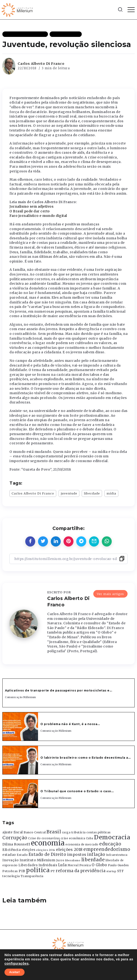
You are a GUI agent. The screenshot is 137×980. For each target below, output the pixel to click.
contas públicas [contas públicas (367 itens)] (99, 832)
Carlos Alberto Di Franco (41, 64)
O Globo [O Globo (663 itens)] (99, 865)
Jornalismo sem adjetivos (31, 206)
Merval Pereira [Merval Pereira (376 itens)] (79, 865)
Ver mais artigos (110, 594)
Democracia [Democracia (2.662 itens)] (112, 837)
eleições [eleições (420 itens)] (29, 850)
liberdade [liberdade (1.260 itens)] (93, 860)
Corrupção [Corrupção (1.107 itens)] (15, 838)
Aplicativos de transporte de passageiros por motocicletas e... (58, 690)
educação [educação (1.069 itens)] (110, 844)
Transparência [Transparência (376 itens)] (32, 876)
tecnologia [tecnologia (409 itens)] (11, 876)
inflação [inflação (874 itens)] (96, 854)
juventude (69, 493)
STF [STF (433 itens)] (121, 871)
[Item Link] (20, 726)
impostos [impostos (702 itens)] (77, 854)
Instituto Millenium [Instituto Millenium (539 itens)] (38, 860)
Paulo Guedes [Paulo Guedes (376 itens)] (118, 865)
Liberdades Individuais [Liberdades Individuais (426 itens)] (38, 865)
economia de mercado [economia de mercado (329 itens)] (82, 844)
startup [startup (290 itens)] (111, 871)
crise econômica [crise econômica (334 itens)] (73, 838)
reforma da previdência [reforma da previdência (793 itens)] (81, 871)
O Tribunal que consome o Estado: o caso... (77, 791)
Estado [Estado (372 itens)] (22, 855)
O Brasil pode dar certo (30, 211)
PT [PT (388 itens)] (53, 871)
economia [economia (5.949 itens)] (48, 843)
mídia (111, 493)
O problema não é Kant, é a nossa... (70, 724)
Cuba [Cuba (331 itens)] (90, 838)
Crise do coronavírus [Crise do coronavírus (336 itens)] (44, 838)
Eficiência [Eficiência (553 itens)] (12, 850)
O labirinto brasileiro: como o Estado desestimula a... (86, 758)
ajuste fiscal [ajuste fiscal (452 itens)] (13, 832)
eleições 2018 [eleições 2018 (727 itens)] (69, 849)
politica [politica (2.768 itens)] (38, 870)
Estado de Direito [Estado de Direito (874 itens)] (47, 854)
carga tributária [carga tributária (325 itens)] (74, 832)
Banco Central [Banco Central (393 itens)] (35, 832)
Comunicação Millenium (21, 697)
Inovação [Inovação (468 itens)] (11, 860)
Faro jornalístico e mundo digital (38, 216)
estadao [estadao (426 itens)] (9, 855)
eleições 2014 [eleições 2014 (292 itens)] (46, 850)
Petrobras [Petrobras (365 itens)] (10, 871)
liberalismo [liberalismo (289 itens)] (73, 860)
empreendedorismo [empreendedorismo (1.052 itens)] (107, 849)
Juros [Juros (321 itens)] (60, 860)
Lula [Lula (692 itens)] (62, 865)
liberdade (92, 493)
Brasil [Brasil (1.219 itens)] (54, 832)
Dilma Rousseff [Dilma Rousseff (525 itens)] (16, 844)
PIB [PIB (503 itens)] (22, 871)
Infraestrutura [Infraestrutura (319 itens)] (117, 855)
